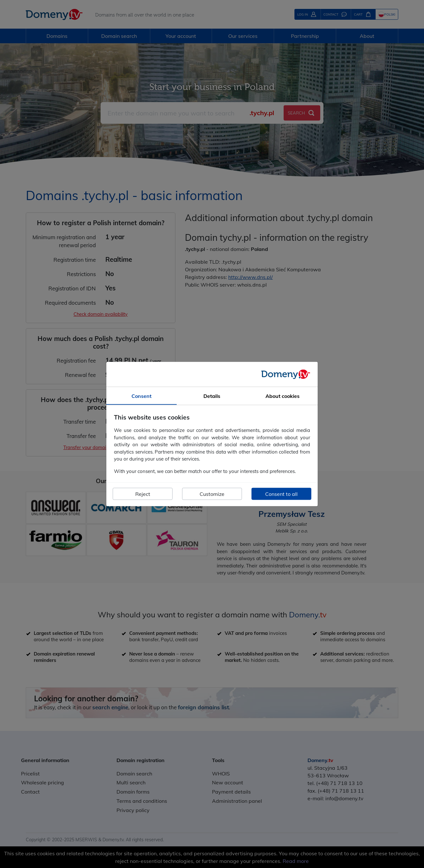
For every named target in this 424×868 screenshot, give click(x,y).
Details (212, 396)
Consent (141, 396)
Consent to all (281, 494)
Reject (143, 494)
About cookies (283, 396)
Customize (212, 494)
